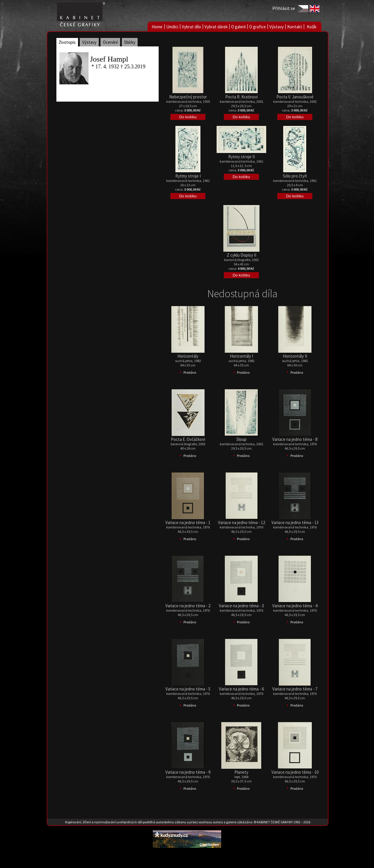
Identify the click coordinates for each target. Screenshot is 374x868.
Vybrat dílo (191, 27)
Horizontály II (295, 356)
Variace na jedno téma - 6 (241, 689)
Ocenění (110, 42)
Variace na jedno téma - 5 (188, 689)
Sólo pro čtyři (295, 176)
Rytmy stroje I (188, 176)
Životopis (67, 42)
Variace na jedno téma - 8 (295, 439)
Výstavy (277, 27)
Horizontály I (241, 356)
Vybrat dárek (216, 27)
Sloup (241, 439)
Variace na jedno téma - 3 (241, 606)
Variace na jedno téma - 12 (241, 522)
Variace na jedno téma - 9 (188, 772)
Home (157, 27)
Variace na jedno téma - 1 (188, 522)
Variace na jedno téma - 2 (188, 606)
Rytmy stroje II (241, 157)
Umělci (172, 27)
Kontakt (295, 27)
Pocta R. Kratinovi (241, 97)
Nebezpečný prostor (188, 97)
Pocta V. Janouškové (295, 97)
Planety (241, 772)
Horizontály (188, 356)
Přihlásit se (284, 8)
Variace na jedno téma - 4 (295, 606)
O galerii (238, 27)
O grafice (258, 27)
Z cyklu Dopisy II (241, 255)
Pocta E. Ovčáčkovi (188, 439)
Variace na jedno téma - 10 (295, 772)
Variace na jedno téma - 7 (295, 689)
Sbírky (130, 42)
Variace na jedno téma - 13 (295, 522)
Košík (312, 27)
